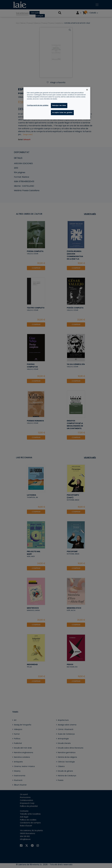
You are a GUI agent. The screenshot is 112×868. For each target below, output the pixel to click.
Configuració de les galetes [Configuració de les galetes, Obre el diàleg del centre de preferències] (38, 105)
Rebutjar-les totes (59, 105)
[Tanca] (87, 90)
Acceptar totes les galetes (62, 112)
